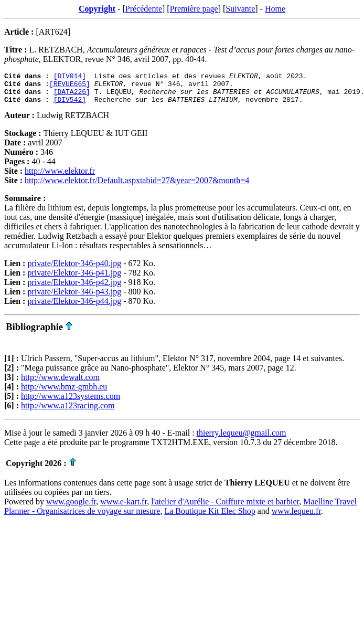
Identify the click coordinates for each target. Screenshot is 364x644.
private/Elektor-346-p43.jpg (74, 298)
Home (275, 9)
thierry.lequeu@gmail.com (242, 439)
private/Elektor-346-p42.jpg (74, 288)
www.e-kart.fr (124, 508)
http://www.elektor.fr (60, 177)
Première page (194, 9)
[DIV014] (70, 77)
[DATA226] (72, 96)
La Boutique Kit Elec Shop (210, 517)
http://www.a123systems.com (71, 402)
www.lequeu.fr (296, 517)
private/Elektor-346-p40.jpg (74, 270)
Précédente (144, 9)
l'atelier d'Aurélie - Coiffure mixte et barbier (225, 508)
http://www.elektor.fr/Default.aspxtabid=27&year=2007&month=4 (137, 187)
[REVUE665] (70, 87)
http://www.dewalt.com (60, 383)
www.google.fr (71, 508)
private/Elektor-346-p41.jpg (74, 279)
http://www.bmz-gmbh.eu (64, 393)
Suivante (240, 9)
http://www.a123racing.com (68, 412)
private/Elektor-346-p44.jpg (74, 307)
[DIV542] (70, 105)
